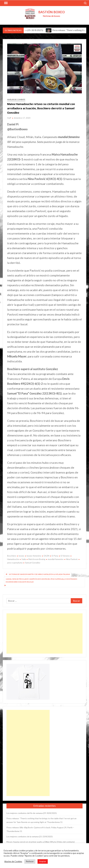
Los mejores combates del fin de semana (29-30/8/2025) (32, 813)
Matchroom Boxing (37, 559)
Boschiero (12, 556)
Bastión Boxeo (52, 12)
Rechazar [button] (30, 861)
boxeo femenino (34, 556)
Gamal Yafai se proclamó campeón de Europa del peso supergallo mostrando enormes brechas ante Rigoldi (41, 580)
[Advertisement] (45, 633)
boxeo (21, 556)
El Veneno (65, 556)
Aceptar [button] (43, 861)
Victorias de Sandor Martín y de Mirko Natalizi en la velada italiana (39, 574)
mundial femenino (56, 559)
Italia (24, 559)
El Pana (55, 556)
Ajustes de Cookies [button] (13, 861)
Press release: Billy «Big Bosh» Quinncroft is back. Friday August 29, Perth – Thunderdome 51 (40, 829)
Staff (9, 118)
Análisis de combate (16, 99)
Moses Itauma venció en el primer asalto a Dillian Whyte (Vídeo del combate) (41, 842)
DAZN (47, 556)
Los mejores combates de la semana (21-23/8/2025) (30, 836)
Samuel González (33, 563)
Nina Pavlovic (72, 559)
